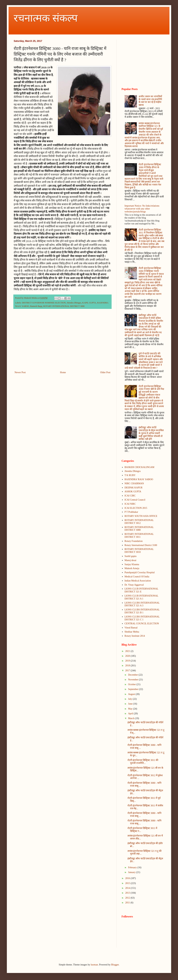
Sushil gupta (131, 556)
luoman (94, 965)
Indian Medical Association (138, 581)
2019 (128, 661)
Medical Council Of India (137, 577)
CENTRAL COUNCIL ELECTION (142, 624)
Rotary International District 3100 (141, 545)
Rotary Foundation (134, 541)
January (132, 872)
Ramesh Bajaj (36, 306)
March (131, 718)
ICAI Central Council (135, 500)
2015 (128, 883)
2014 (128, 888)
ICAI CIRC (130, 496)
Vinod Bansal (131, 628)
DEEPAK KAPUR (134, 488)
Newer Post (20, 372)
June (131, 704)
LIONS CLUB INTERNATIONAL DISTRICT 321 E (141, 590)
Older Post (105, 372)
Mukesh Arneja (132, 568)
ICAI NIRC (130, 504)
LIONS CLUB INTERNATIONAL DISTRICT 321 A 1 (141, 597)
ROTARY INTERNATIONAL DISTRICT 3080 (64, 306)
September (133, 689)
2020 (128, 656)
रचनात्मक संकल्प (46, 18)
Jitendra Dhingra (74, 303)
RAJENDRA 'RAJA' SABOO (139, 479)
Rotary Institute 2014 (135, 636)
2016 (128, 878)
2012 (128, 898)
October (132, 684)
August (132, 694)
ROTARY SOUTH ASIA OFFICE (141, 516)
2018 (128, 666)
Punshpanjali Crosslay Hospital (140, 572)
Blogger (115, 965)
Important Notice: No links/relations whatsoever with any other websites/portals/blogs (142, 209)
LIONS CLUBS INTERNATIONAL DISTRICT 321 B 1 (142, 611)
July (130, 699)
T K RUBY (130, 475)
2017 (128, 671)
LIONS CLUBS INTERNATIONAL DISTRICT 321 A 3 (142, 604)
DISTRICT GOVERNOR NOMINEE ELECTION (44, 303)
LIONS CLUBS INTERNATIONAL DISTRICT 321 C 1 (142, 618)
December (133, 675)
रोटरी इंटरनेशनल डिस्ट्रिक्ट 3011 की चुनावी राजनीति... (143, 762)
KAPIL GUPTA (89, 303)
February (133, 867)
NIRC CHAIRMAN (134, 483)
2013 (128, 893)
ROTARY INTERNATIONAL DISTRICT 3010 (139, 551)
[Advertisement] (62, 342)
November (133, 680)
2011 (128, 903)
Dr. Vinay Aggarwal (134, 585)
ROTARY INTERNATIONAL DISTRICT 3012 (139, 522)
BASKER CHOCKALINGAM (139, 467)
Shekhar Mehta (132, 632)
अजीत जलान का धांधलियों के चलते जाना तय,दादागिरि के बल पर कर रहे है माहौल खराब (150, 101)
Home (63, 372)
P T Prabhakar (131, 512)
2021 (128, 651)
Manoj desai (131, 560)
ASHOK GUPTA (133, 492)
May (131, 709)
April (131, 714)
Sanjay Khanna (132, 564)
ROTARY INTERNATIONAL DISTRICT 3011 (139, 536)
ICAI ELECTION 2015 (136, 508)
